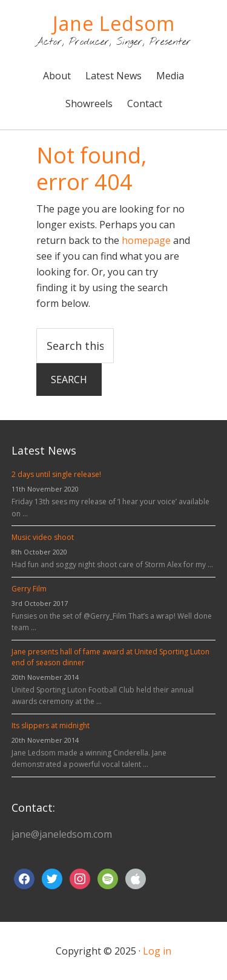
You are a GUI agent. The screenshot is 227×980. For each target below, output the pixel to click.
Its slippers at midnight (51, 725)
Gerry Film (29, 589)
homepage (146, 240)
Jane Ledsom (114, 23)
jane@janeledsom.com (62, 834)
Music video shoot (43, 537)
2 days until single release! (56, 474)
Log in (157, 951)
